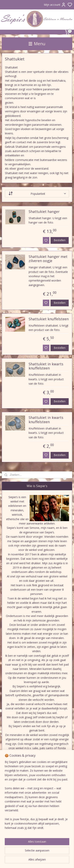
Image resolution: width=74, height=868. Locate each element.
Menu (37, 44)
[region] (37, 797)
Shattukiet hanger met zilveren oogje (48, 259)
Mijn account (55, 5)
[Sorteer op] (37, 193)
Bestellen (60, 240)
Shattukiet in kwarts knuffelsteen (46, 366)
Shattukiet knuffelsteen (49, 319)
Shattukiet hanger (44, 212)
